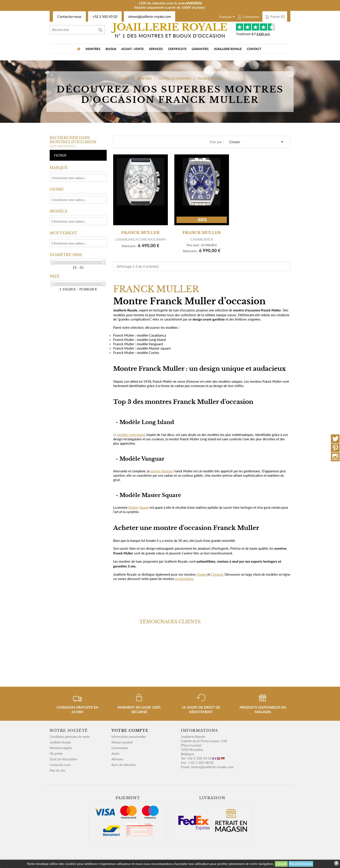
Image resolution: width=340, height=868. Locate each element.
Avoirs (115, 754)
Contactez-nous (69, 16)
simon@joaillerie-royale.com (150, 16)
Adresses (117, 759)
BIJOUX (111, 49)
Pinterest (335, 448)
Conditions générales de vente (70, 737)
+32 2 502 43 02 (105, 16)
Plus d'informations (301, 864)
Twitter (335, 439)
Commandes (120, 748)
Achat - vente (133, 49)
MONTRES (93, 49)
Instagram (335, 457)
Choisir (257, 142)
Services (156, 49)
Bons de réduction (124, 765)
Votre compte (130, 730)
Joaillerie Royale (228, 49)
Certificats (177, 49)
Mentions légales (61, 748)
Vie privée (56, 754)
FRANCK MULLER (141, 232)
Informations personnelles (129, 737)
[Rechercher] (77, 30)
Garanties (200, 49)
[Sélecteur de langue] (228, 17)
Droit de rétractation (63, 759)
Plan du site (57, 770)
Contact (254, 49)
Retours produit (122, 742)
